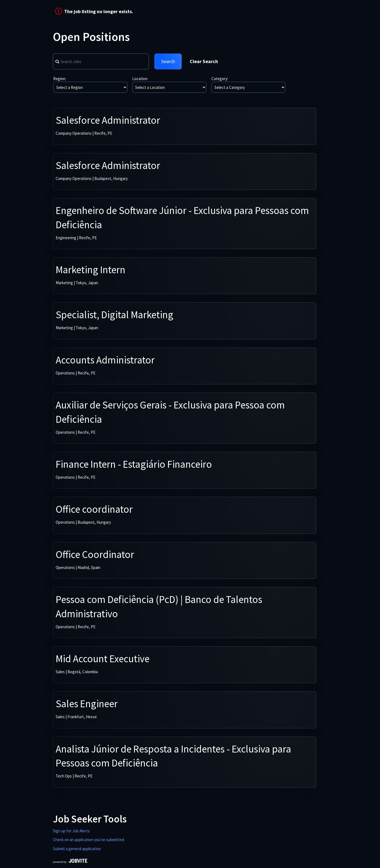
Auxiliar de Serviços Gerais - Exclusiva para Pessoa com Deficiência (170, 412)
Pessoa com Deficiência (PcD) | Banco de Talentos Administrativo (159, 607)
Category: (220, 79)
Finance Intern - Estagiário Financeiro (134, 464)
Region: (60, 79)
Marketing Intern (90, 270)
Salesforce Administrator (108, 120)
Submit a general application (77, 849)
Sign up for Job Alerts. (72, 831)
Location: (140, 79)
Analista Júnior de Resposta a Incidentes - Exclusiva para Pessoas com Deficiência (173, 756)
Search (168, 61)
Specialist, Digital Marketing (114, 315)
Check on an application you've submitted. (89, 840)
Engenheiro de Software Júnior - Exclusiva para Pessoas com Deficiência (182, 218)
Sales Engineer (87, 704)
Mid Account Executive (103, 659)
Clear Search (204, 61)
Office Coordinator (95, 554)
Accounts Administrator (105, 360)
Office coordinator (94, 509)
